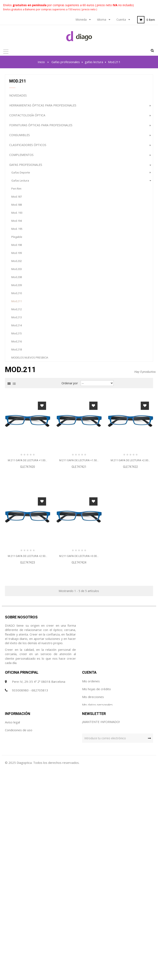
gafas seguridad (22, 391)
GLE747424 (79, 733)
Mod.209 (17, 287)
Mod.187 (17, 198)
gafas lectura (20, 182)
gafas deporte (21, 174)
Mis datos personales (97, 898)
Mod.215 (17, 335)
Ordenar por (70, 554)
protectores (19, 407)
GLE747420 (28, 637)
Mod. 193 (17, 214)
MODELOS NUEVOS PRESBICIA (30, 359)
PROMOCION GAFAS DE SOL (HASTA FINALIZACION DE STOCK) (53, 523)
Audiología (18, 473)
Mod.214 (17, 327)
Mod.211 (17, 303)
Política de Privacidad (20, 944)
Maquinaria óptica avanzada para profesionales (48, 463)
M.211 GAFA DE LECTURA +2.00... (130, 631)
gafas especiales (22, 383)
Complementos (21, 156)
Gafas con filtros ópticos (30, 503)
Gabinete (16, 443)
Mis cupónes (91, 906)
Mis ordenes (91, 875)
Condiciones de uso (19, 936)
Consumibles (20, 136)
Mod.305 (17, 367)
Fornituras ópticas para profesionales (41, 127)
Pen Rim (16, 190)
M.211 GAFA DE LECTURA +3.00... (79, 726)
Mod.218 (17, 351)
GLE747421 (79, 637)
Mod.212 (17, 311)
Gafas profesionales (26, 166)
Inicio (41, 62)
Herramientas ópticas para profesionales (43, 107)
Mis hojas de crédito (96, 883)
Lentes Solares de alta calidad (34, 433)
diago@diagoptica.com (28, 893)
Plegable (17, 238)
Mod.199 (17, 254)
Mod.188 (17, 206)
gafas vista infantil (23, 415)
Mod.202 (17, 262)
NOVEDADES (18, 97)
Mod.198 (17, 246)
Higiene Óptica (21, 513)
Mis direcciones (93, 890)
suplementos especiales (27, 399)
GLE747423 (28, 733)
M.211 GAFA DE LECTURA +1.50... (79, 631)
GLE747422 (130, 637)
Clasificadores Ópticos (28, 146)
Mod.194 (17, 222)
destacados (19, 493)
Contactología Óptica (27, 117)
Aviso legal (12, 928)
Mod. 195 (17, 230)
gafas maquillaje (22, 375)
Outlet (15, 483)
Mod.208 (17, 278)
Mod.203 (17, 270)
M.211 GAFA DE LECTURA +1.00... (27, 631)
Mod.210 (17, 295)
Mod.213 (17, 319)
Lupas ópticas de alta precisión (35, 453)
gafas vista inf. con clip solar (30, 423)
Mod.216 (17, 343)
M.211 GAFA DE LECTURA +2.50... (27, 726)
